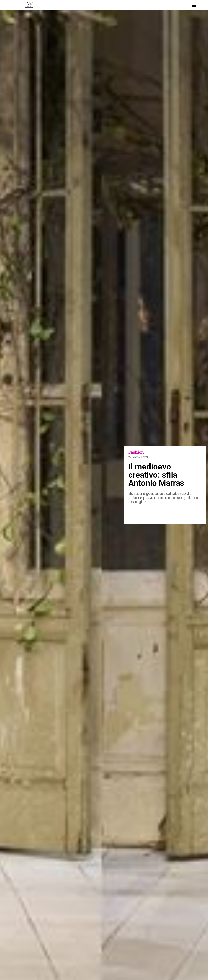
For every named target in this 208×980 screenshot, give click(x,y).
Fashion (136, 452)
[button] (194, 5)
